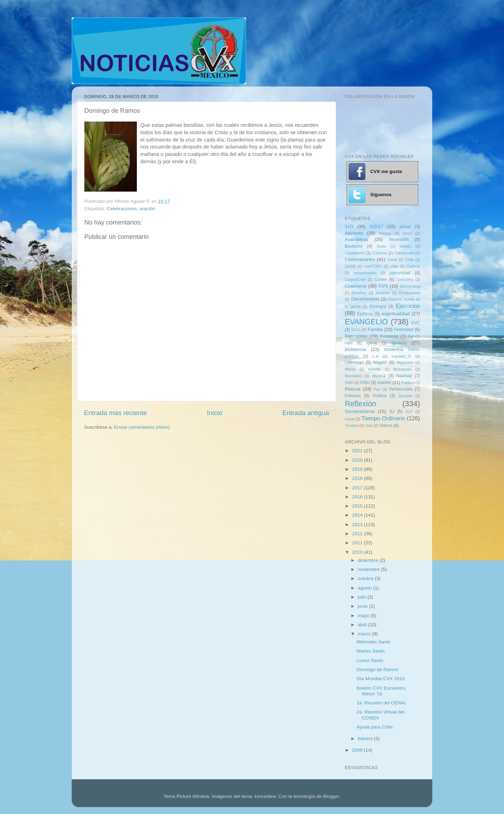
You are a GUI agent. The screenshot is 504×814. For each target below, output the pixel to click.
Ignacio (399, 343)
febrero (366, 739)
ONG (349, 382)
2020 (358, 460)
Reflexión (360, 404)
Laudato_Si (402, 356)
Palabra (408, 382)
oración (147, 209)
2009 (358, 750)
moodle (374, 369)
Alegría (385, 233)
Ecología (378, 306)
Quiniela (405, 396)
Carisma (380, 253)
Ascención (399, 240)
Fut (411, 336)
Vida (369, 426)
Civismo (413, 266)
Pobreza (353, 396)
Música (379, 376)
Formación (356, 336)
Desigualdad (409, 293)
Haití (349, 343)
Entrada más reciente (115, 413)
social (350, 419)
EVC (416, 323)
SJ (392, 412)
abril (363, 625)
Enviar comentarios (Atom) (142, 427)
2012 (358, 534)
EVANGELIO (366, 322)
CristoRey (405, 280)
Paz (377, 389)
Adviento (354, 233)
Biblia (381, 246)
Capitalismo (355, 253)
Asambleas (356, 239)
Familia (375, 329)
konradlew (265, 796)
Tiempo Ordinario (383, 418)
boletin (405, 246)
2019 (358, 469)
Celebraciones (122, 209)
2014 (358, 515)
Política (379, 396)
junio (363, 606)
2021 (358, 451)
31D (349, 226)
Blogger (331, 796)
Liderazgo (354, 363)
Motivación (402, 369)
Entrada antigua (306, 413)
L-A (375, 356)
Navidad (404, 376)
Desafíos (359, 293)
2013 (358, 525)
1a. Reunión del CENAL (382, 703)
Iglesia (372, 343)
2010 (358, 552)
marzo (365, 634)
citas (394, 266)
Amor (407, 233)
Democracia (410, 286)
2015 (358, 506)
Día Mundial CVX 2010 (381, 679)
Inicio (215, 413)
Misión (350, 369)
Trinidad (352, 426)
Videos (386, 426)
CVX (383, 286)
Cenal (392, 260)
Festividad (404, 330)
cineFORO (373, 266)
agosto (365, 588)
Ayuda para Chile (375, 727)
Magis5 (380, 363)
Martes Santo (371, 651)
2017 (358, 488)
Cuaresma (356, 286)
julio (363, 597)
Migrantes (405, 363)
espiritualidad (396, 314)
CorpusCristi (355, 280)
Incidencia (355, 349)
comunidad (400, 273)
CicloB (350, 266)
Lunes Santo (370, 660)
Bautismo (354, 246)
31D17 (376, 226)
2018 (358, 478)
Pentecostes (401, 389)
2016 (358, 497)
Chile (409, 260)
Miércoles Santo (374, 642)
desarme (383, 293)
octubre (366, 578)
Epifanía (365, 314)
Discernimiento (365, 299)
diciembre (369, 560)
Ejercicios (408, 306)
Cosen (381, 280)
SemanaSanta (360, 411)
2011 (358, 543)
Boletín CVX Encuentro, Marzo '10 (382, 691)
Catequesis (404, 253)
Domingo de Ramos (377, 670)
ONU (365, 382)
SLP (409, 412)
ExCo (356, 330)
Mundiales (353, 376)
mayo (364, 616)
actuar (405, 227)
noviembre (369, 569)
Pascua (353, 389)
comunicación (365, 273)
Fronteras (389, 336)
